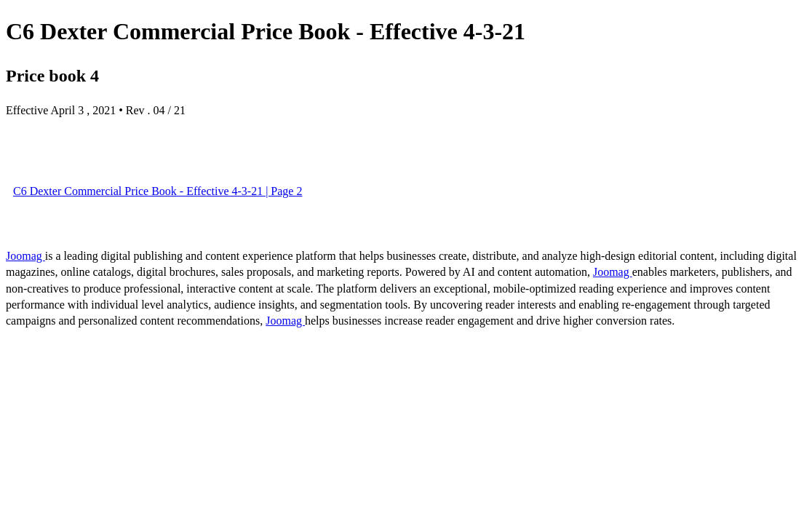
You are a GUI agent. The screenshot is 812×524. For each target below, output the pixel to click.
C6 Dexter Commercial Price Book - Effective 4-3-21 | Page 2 (158, 191)
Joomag (25, 256)
